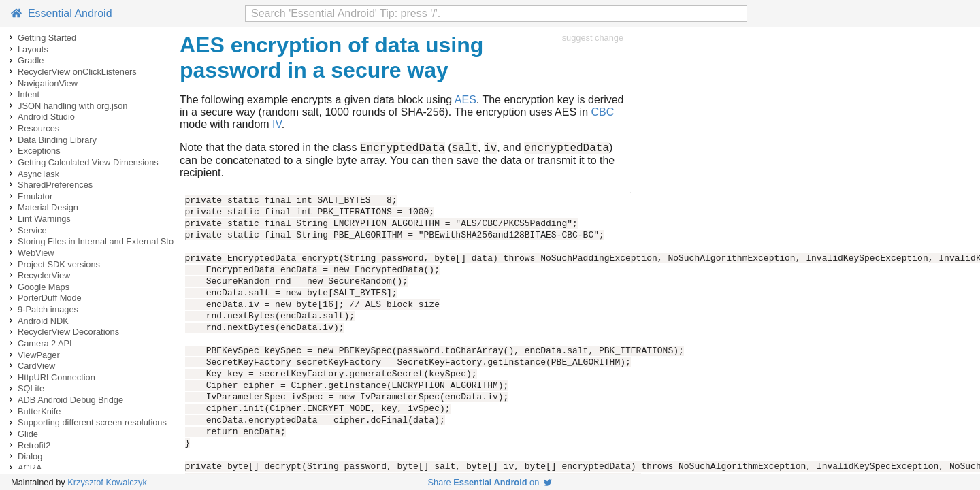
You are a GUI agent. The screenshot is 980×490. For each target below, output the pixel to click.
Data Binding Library (57, 140)
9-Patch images (48, 309)
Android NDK (43, 321)
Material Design (48, 207)
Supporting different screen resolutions (92, 422)
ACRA (30, 468)
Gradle (31, 60)
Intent (29, 94)
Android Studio (46, 117)
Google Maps (44, 287)
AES (465, 100)
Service (32, 230)
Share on (490, 482)
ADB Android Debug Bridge (70, 400)
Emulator (35, 196)
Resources (38, 128)
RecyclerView (44, 275)
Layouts (33, 49)
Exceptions (39, 151)
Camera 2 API (45, 343)
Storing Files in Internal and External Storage (104, 241)
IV (277, 124)
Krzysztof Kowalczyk (107, 482)
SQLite (31, 388)
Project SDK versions (59, 264)
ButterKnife (39, 411)
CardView (36, 366)
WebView (36, 253)
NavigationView (48, 83)
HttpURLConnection (56, 377)
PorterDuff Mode (50, 298)
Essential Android (62, 13)
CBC (602, 112)
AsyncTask (38, 174)
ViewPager (39, 355)
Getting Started (47, 38)
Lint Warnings (44, 219)
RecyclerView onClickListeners (77, 72)
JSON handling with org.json (72, 106)
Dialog (30, 456)
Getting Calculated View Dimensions (88, 162)
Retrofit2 (34, 445)
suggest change (593, 38)
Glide (28, 434)
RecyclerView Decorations (68, 332)
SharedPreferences (55, 185)
